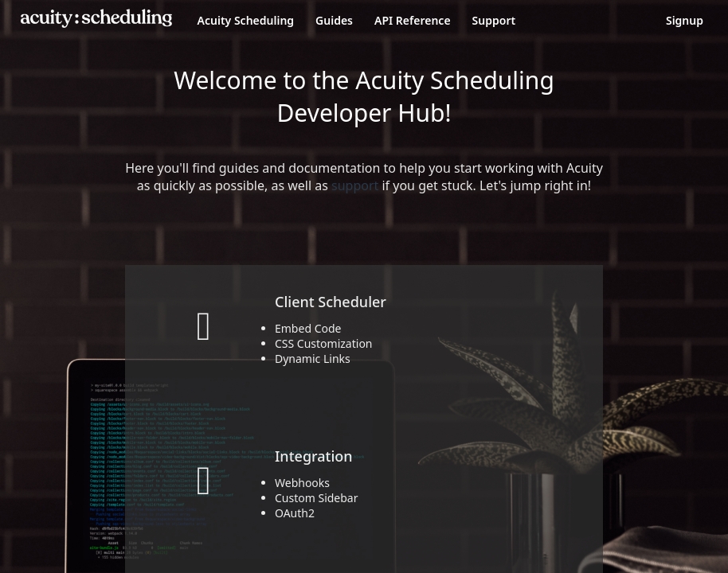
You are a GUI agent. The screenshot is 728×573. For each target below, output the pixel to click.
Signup (685, 20)
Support (494, 20)
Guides (334, 20)
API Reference (413, 20)
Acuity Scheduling (246, 20)
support (355, 185)
